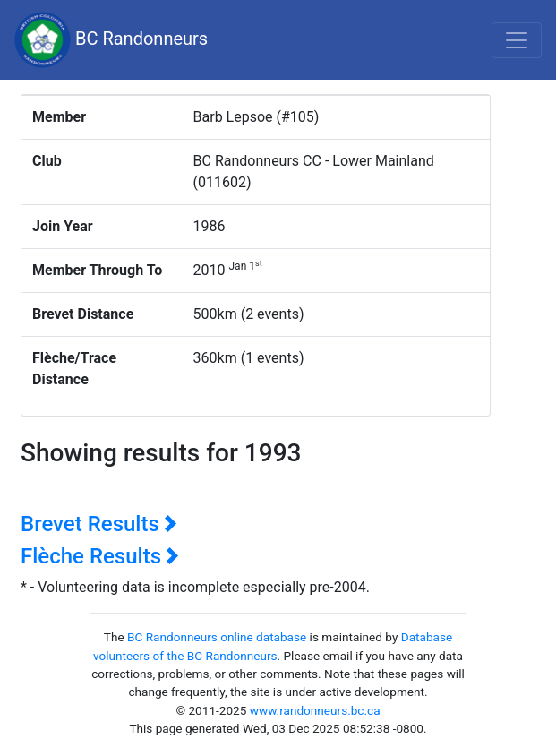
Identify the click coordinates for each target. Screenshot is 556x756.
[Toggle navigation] (517, 40)
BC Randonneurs (111, 40)
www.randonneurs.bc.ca (315, 710)
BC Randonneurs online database (217, 637)
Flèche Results (100, 556)
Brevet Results (99, 524)
